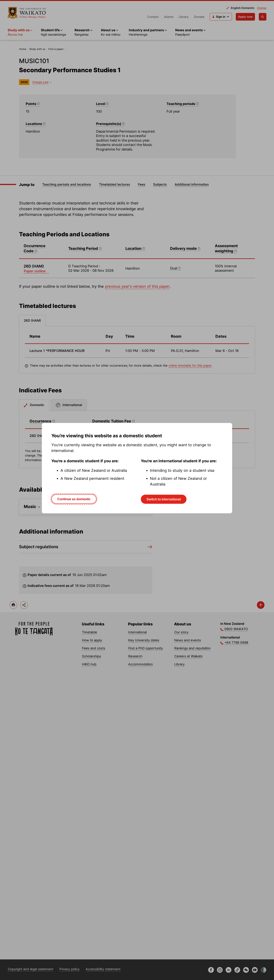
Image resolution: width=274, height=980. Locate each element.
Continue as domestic (74, 499)
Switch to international (164, 499)
